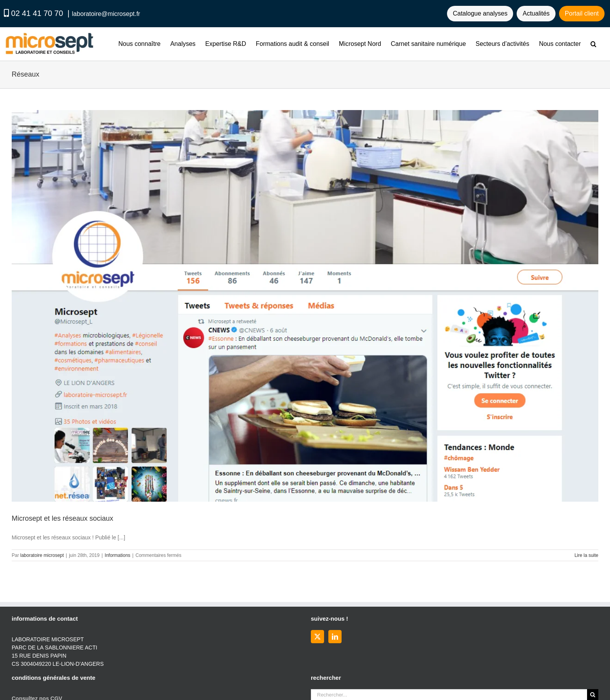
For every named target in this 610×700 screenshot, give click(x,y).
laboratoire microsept (42, 555)
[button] (593, 44)
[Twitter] (317, 637)
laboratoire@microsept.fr (106, 14)
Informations (117, 555)
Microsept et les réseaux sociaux (62, 518)
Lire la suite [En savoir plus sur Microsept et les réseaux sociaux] (586, 555)
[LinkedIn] (335, 637)
